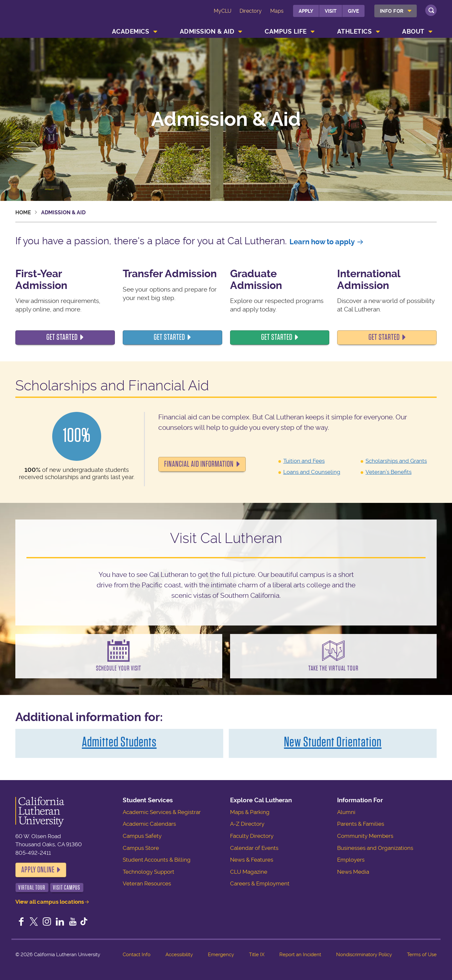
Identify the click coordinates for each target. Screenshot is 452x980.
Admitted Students (119, 742)
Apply (306, 11)
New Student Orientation (333, 742)
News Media (353, 872)
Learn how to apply (322, 242)
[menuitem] (396, 11)
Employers (351, 860)
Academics (131, 31)
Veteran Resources (147, 883)
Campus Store (141, 848)
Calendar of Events (254, 848)
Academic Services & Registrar (162, 812)
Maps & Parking (250, 812)
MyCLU (223, 11)
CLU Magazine (249, 872)
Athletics (355, 31)
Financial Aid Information (199, 464)
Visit (331, 11)
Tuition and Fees (304, 461)
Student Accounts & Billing (157, 860)
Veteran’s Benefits (389, 472)
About (413, 31)
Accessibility (179, 955)
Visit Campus (67, 888)
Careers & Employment (260, 883)
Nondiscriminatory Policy (364, 955)
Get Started (62, 337)
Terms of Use (422, 955)
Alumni (346, 812)
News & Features (252, 860)
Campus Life (286, 31)
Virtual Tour (32, 888)
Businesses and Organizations (375, 848)
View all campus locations (50, 902)
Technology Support (148, 872)
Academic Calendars (149, 824)
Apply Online (38, 870)
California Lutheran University (53, 20)
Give (353, 11)
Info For (392, 11)
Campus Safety (142, 836)
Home (23, 212)
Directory (251, 11)
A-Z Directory (247, 824)
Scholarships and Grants (396, 461)
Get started (169, 337)
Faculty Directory (252, 836)
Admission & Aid (207, 31)
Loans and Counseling (312, 472)
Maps (277, 11)
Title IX (257, 955)
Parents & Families (361, 824)
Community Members (365, 836)
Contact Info (137, 955)
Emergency (221, 955)
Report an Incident (300, 955)
